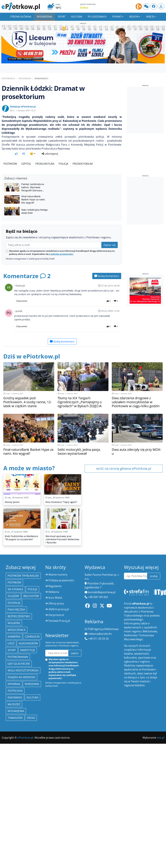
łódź (11, 804)
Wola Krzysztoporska (23, 831)
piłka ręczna (16, 770)
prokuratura (45, 157)
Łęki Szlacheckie (19, 824)
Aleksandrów (28, 804)
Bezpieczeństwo (19, 777)
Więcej (150, 17)
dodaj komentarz (107, 326)
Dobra (84, 8)
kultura (32, 858)
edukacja (14, 763)
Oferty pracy (56, 764)
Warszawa (32, 845)
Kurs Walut (55, 758)
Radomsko (15, 858)
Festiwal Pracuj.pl (59, 781)
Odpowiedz (22, 351)
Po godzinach (97, 17)
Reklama (54, 752)
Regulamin (55, 747)
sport (12, 811)
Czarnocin (32, 797)
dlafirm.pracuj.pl (59, 770)
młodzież (14, 865)
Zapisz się (110, 295)
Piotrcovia (15, 851)
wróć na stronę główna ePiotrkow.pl (124, 519)
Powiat (117, 17)
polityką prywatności (62, 304)
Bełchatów (31, 757)
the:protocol (56, 776)
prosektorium (83, 157)
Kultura (77, 17)
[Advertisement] (62, 195)
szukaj (154, 737)
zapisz (75, 814)
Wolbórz (14, 784)
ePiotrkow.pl (9, 78)
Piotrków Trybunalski (23, 736)
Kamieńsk (14, 797)
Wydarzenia (44, 17)
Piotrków (10, 157)
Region (134, 17)
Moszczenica (17, 790)
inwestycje (28, 811)
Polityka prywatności (61, 741)
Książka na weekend (21, 838)
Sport (62, 17)
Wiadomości (41, 78)
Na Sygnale (15, 750)
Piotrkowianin (18, 817)
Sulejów (13, 757)
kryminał (14, 845)
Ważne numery (58, 735)
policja (63, 157)
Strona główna (21, 17)
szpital (26, 157)
